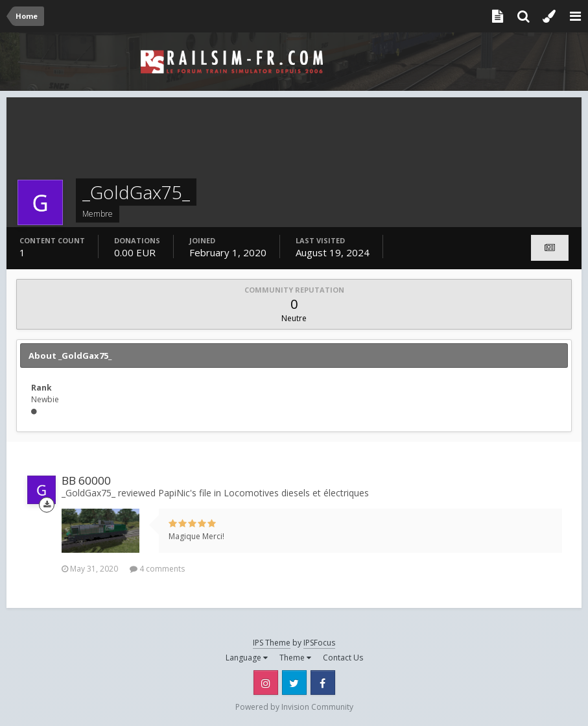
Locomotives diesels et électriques (296, 493)
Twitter (294, 683)
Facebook (323, 683)
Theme (295, 658)
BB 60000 (86, 480)
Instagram (266, 683)
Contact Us (343, 658)
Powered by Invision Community (294, 707)
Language (247, 658)
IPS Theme (272, 643)
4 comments (157, 569)
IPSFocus (319, 643)
